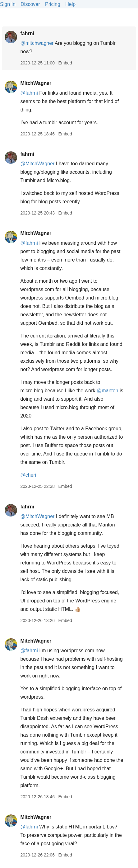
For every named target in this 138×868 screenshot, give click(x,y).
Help (70, 4)
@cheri (28, 475)
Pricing (53, 4)
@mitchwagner (37, 43)
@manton (108, 391)
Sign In (8, 4)
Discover (30, 4)
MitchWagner (36, 83)
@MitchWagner (37, 164)
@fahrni (29, 93)
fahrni (27, 33)
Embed (65, 63)
